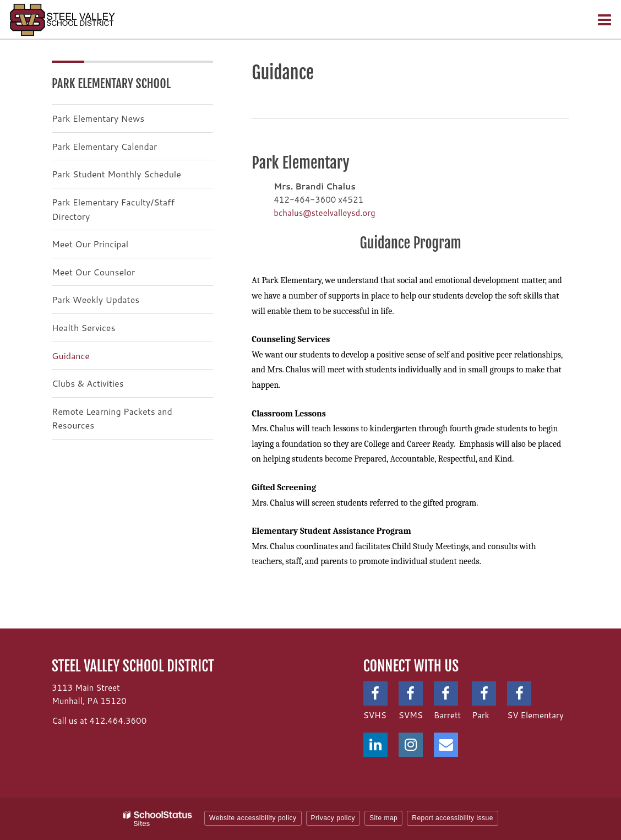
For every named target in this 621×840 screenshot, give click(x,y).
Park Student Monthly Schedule (116, 174)
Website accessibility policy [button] (253, 818)
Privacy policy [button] (333, 818)
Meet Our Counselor (93, 272)
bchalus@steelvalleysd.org (324, 213)
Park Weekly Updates (96, 299)
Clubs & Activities (88, 383)
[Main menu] (604, 19)
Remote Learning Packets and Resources (112, 418)
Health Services (83, 327)
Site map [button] (383, 818)
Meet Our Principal (90, 244)
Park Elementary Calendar (104, 146)
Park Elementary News (98, 118)
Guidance (71, 356)
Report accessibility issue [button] (453, 818)
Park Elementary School (111, 83)
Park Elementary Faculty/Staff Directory (113, 209)
